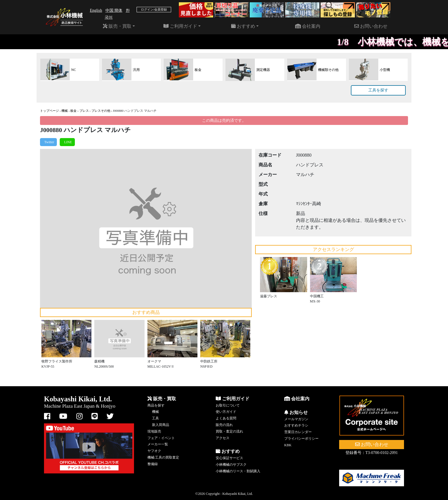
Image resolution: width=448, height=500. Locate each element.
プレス (84, 111)
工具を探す (378, 90)
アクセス (223, 438)
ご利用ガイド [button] (180, 26)
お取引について (228, 405)
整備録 (153, 464)
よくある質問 (226, 418)
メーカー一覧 (158, 444)
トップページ (49, 111)
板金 (73, 111)
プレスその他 (101, 111)
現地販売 (154, 431)
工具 (155, 418)
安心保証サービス (229, 458)
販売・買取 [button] (117, 26)
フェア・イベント (161, 438)
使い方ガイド (226, 412)
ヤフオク (154, 451)
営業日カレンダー (298, 432)
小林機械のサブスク (231, 465)
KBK (288, 445)
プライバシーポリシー (301, 439)
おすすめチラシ (296, 425)
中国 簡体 (114, 10)
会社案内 (308, 26)
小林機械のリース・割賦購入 (238, 471)
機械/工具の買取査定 (163, 457)
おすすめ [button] (243, 26)
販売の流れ (224, 425)
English (96, 10)
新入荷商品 (161, 425)
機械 (65, 111)
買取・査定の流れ (229, 431)
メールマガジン (296, 419)
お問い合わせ (371, 26)
